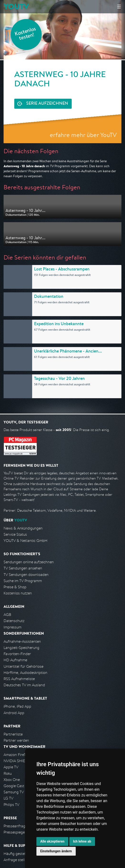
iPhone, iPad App (17, 706)
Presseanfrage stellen (21, 826)
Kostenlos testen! (25, 34)
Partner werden (16, 740)
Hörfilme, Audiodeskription (25, 673)
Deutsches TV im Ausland (24, 685)
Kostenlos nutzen (18, 593)
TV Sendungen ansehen (23, 568)
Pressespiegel (15, 832)
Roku (8, 773)
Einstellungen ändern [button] (56, 851)
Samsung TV (14, 792)
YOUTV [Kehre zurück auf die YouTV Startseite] (16, 7)
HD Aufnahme (15, 660)
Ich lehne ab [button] (82, 841)
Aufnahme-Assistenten (22, 641)
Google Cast (14, 786)
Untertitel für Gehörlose (23, 666)
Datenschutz (14, 621)
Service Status (15, 534)
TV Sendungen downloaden (26, 575)
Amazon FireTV (16, 755)
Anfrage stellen (16, 860)
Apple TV (11, 767)
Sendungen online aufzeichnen (29, 562)
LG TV (8, 798)
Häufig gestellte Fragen (23, 854)
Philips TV (11, 805)
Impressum (12, 627)
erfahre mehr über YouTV (83, 135)
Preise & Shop (15, 587)
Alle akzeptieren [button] (52, 841)
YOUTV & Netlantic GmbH (25, 541)
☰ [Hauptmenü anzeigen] (119, 7)
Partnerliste (13, 734)
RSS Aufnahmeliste (19, 679)
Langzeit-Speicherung (21, 648)
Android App (14, 713)
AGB (7, 615)
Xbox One (12, 780)
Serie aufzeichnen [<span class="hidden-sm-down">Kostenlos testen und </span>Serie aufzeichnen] (47, 104)
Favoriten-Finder (17, 654)
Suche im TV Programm (23, 581)
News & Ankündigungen (23, 528)
